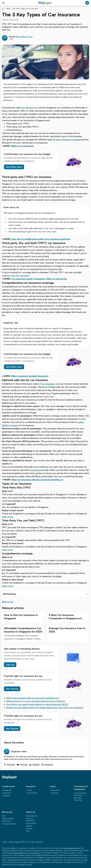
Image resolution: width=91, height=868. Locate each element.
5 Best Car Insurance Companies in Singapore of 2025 (65, 618)
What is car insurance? (22, 146)
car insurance (28, 108)
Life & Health (32, 793)
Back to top (8, 602)
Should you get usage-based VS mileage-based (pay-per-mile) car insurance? (45, 708)
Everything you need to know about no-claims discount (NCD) (37, 704)
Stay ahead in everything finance (22, 649)
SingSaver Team (26, 37)
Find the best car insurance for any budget (27, 154)
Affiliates (29, 826)
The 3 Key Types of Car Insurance (25, 9)
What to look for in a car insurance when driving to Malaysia (36, 701)
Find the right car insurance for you (23, 676)
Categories (7, 790)
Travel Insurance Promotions (80, 794)
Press (28, 831)
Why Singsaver (32, 816)
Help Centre (7, 821)
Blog (8, 9)
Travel (29, 790)
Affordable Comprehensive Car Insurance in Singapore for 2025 (23, 630)
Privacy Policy (31, 823)
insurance (35, 470)
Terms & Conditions (30, 820)
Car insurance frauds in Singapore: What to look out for (39, 279)
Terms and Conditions (17, 853)
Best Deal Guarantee (78, 799)
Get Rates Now (14, 167)
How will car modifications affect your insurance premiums (41, 239)
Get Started (12, 689)
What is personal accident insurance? (30, 376)
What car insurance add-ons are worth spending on (37, 480)
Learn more (7, 517)
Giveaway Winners (9, 824)
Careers (29, 829)
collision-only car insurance (15, 276)
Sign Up (10, 665)
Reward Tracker (8, 818)
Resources (7, 793)
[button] (45, 594)
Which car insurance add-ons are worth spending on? (33, 698)
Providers (7, 796)
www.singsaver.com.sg (71, 848)
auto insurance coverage (68, 140)
